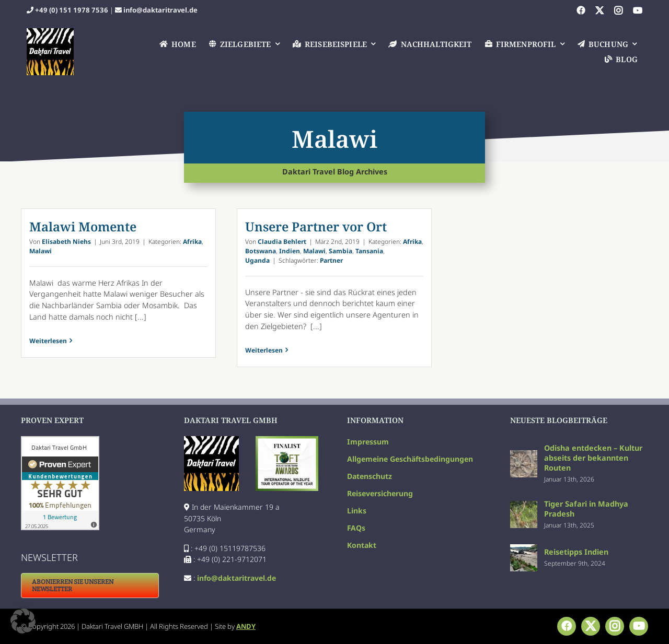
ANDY (246, 626)
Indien (290, 251)
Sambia (341, 251)
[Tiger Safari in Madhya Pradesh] (524, 506)
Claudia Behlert (282, 242)
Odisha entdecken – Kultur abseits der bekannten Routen (593, 458)
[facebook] (581, 10)
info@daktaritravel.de (160, 10)
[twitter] (599, 10)
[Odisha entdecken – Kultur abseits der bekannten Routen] (524, 456)
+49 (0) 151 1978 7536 (72, 10)
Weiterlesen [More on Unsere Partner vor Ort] (264, 350)
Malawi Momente (83, 226)
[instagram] (618, 10)
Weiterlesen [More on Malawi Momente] (48, 350)
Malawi (41, 251)
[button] (23, 621)
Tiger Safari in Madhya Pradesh (586, 509)
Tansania (369, 251)
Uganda (257, 260)
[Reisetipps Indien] (524, 550)
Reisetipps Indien (576, 552)
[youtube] (638, 10)
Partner (331, 260)
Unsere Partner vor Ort (316, 226)
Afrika (192, 242)
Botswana (261, 251)
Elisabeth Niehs (66, 242)
